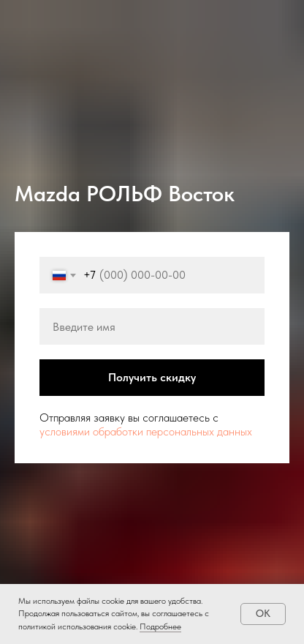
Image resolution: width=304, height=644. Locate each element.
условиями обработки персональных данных (146, 431)
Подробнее (160, 626)
